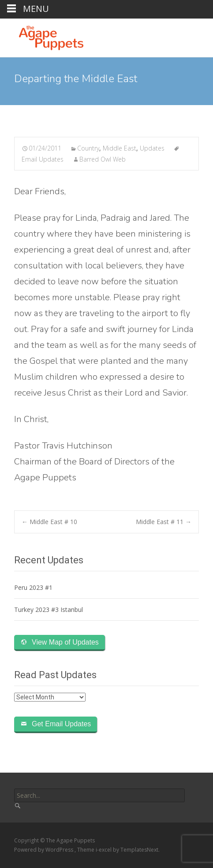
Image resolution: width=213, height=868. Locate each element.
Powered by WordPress (44, 850)
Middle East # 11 (164, 522)
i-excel (104, 850)
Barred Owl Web (103, 159)
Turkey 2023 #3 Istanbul (49, 609)
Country (88, 148)
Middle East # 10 (49, 522)
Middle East (120, 148)
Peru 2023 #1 (33, 587)
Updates (152, 148)
